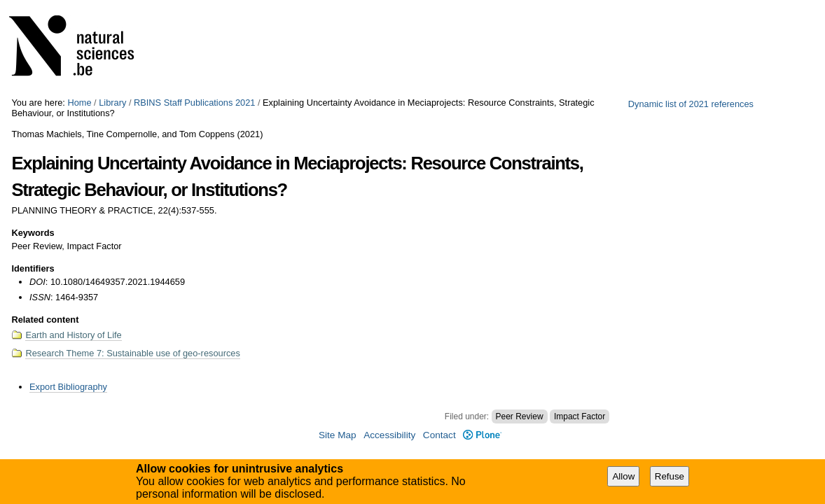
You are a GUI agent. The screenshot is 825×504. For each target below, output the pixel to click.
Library (112, 103)
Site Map (338, 435)
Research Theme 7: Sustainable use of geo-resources (132, 353)
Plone (482, 435)
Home (79, 103)
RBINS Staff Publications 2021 (194, 103)
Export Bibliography (68, 387)
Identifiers (33, 268)
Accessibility (389, 435)
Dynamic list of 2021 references (691, 104)
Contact (439, 435)
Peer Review (520, 416)
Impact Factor (580, 416)
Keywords (33, 233)
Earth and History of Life (73, 335)
